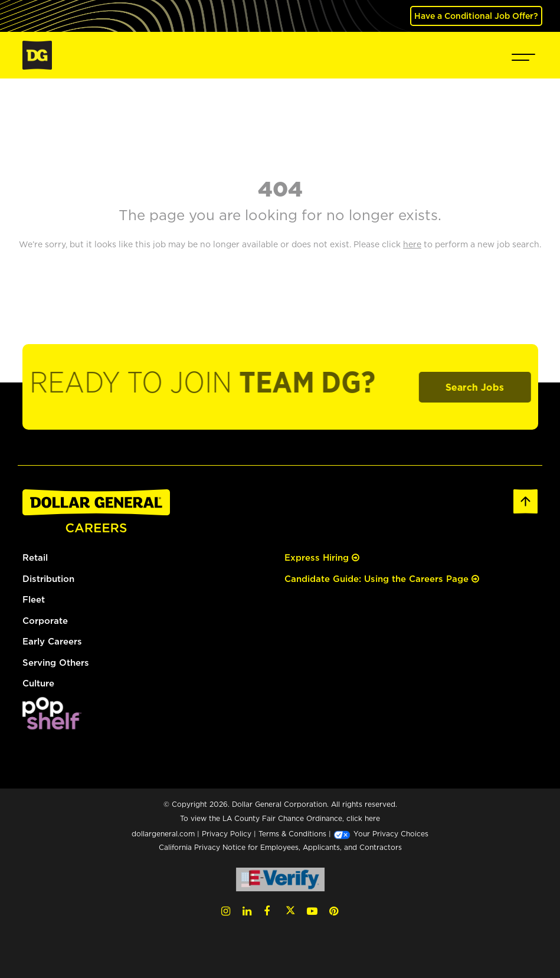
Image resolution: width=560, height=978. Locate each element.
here (372, 818)
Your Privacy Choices (381, 834)
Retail (35, 557)
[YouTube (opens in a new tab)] (312, 911)
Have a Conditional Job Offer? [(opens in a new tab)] (476, 16)
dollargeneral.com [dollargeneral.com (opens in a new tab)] (163, 834)
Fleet (34, 599)
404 (280, 188)
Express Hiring (322, 557)
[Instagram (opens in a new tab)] (226, 911)
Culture (38, 683)
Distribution (48, 579)
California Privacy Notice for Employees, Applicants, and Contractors (280, 847)
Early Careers (52, 641)
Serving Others (56, 663)
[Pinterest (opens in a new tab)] (334, 911)
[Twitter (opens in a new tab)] (290, 911)
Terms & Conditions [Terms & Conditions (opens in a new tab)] (292, 834)
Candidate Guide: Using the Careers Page (382, 579)
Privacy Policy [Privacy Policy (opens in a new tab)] (227, 834)
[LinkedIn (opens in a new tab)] (247, 911)
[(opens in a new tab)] (52, 712)
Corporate (45, 621)
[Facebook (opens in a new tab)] (267, 911)
